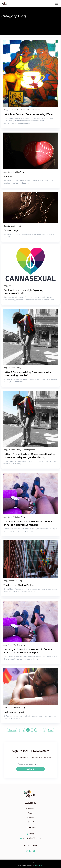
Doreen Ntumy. (39, 865)
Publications (31, 809)
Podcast (31, 822)
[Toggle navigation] (57, 4)
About (30, 813)
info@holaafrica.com (32, 838)
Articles (31, 817)
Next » (51, 730)
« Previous (12, 730)
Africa (32, 834)
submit (30, 769)
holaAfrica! (23, 862)
